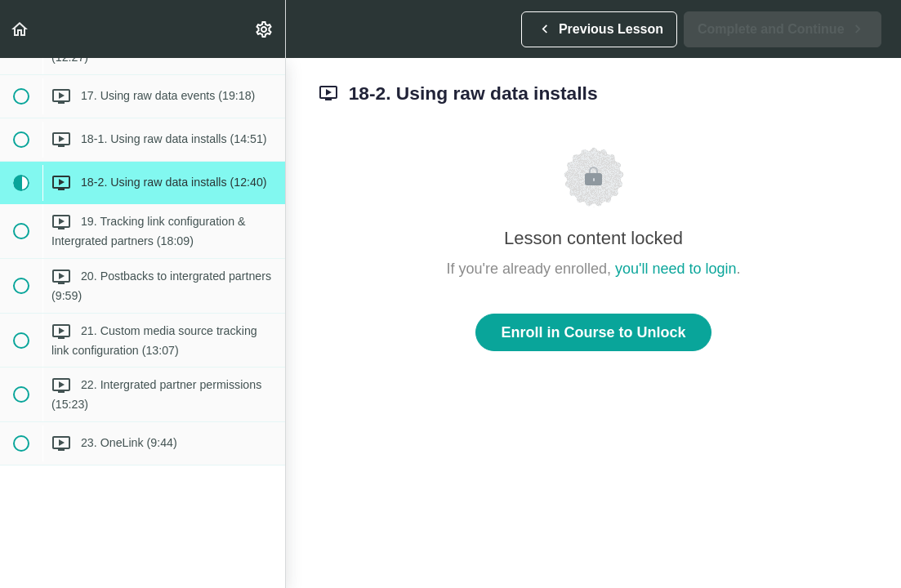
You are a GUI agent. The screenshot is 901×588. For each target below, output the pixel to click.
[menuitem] (265, 29)
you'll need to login (676, 269)
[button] (20, 29)
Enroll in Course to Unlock (593, 332)
